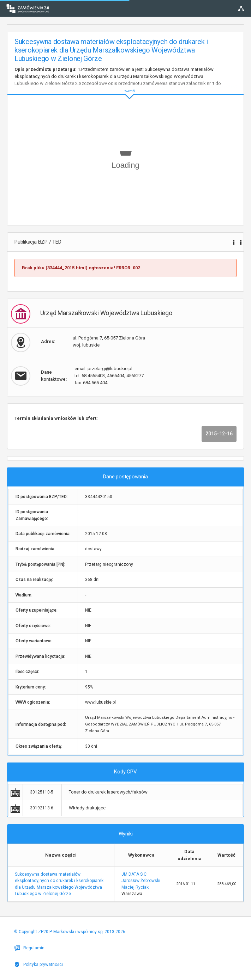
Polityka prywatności (38, 964)
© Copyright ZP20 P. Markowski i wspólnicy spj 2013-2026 (70, 932)
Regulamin (29, 948)
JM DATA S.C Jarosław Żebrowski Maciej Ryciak (141, 881)
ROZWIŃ (125, 85)
